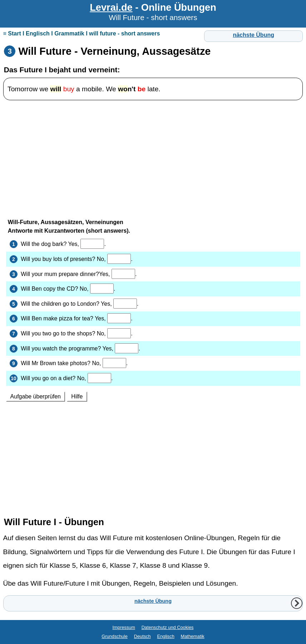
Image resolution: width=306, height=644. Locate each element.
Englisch (166, 636)
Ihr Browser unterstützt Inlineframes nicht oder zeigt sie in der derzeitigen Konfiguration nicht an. (153, 360)
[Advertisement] (153, 156)
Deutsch (142, 636)
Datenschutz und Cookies (168, 627)
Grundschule (115, 636)
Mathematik (193, 636)
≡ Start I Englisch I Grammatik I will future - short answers (82, 33)
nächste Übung (253, 35)
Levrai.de (111, 7)
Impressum (124, 627)
